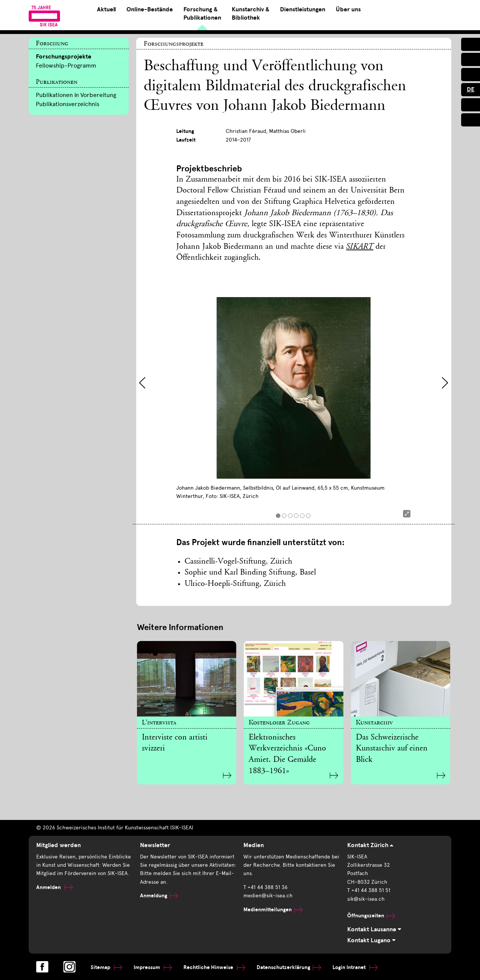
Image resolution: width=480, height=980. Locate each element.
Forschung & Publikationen (202, 14)
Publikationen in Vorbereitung (76, 95)
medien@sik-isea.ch (268, 896)
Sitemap (106, 967)
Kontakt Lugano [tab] (371, 940)
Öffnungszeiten (371, 916)
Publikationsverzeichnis (68, 104)
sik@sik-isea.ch (366, 899)
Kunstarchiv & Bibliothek (251, 14)
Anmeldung (159, 896)
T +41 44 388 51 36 (265, 887)
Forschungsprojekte (64, 57)
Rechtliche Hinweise (214, 967)
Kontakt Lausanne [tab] (374, 929)
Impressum (153, 967)
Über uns (348, 9)
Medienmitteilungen (273, 910)
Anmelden (55, 887)
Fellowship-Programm (66, 65)
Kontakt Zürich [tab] (370, 845)
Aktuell (106, 9)
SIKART (360, 247)
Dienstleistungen (303, 9)
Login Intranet (355, 967)
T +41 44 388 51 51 (369, 890)
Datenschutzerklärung (289, 967)
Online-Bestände (150, 9)
